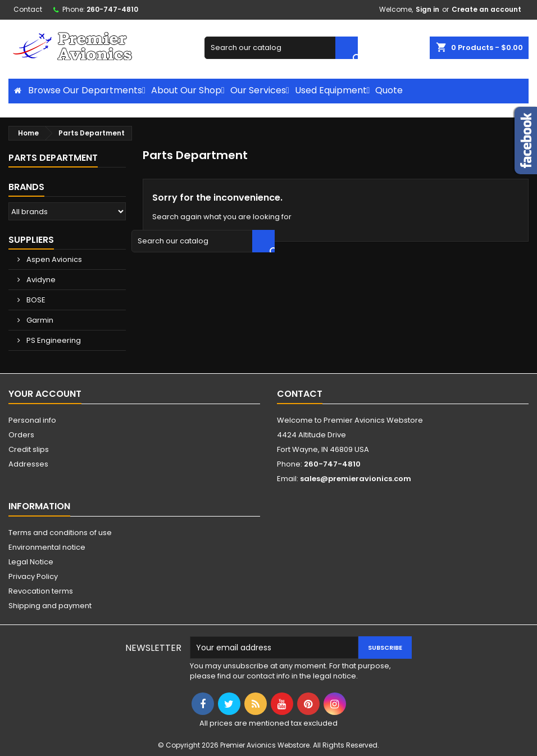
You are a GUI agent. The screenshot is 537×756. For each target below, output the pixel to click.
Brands (26, 187)
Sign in (427, 9)
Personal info (32, 420)
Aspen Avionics (53, 259)
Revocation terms (41, 591)
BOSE (35, 300)
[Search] (281, 48)
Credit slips (29, 449)
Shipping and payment (50, 606)
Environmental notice (47, 547)
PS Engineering (53, 340)
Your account (45, 394)
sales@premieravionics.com (356, 479)
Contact (28, 9)
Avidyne (40, 280)
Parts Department (53, 158)
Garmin (39, 320)
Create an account (486, 9)
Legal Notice (31, 562)
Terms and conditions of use (60, 533)
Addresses (28, 464)
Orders (21, 435)
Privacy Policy (33, 576)
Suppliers (31, 240)
